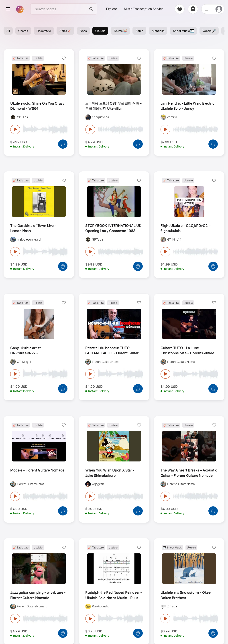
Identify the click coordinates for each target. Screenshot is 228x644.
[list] (206, 9)
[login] (219, 9)
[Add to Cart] (63, 144)
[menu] (8, 9)
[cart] (193, 9)
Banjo (139, 31)
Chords (23, 31)
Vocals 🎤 (209, 31)
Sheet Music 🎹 (184, 31)
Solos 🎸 (65, 31)
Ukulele (100, 31)
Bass (83, 31)
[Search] (91, 9)
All (8, 31)
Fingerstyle (44, 31)
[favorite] (180, 9)
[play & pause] (15, 129)
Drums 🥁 (121, 31)
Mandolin (158, 31)
